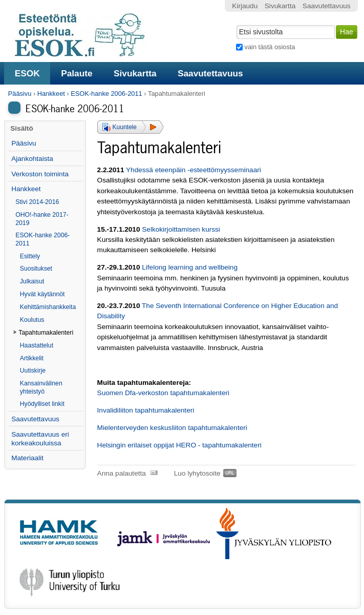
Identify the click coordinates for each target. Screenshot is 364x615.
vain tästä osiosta (270, 47)
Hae (236, 24)
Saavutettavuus (210, 73)
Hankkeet (51, 94)
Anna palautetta (122, 473)
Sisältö (22, 128)
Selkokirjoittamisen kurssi (181, 229)
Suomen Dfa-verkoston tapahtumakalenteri (163, 393)
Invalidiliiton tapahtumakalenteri (146, 410)
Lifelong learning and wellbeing (190, 267)
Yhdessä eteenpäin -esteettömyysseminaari (194, 170)
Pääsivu (20, 94)
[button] (130, 127)
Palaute (77, 73)
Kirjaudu (245, 6)
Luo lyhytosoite (197, 473)
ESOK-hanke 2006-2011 (106, 94)
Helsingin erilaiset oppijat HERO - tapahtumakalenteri (179, 445)
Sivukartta (135, 73)
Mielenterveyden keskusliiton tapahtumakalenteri (172, 428)
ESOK (27, 73)
